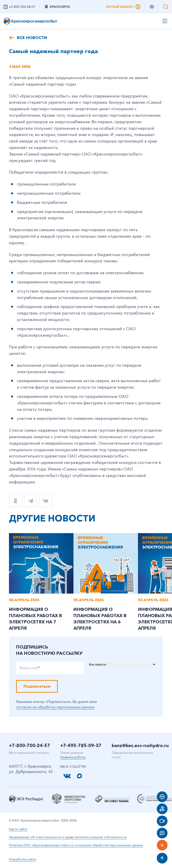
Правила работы (73, 758)
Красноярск (57, 7)
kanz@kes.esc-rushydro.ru (140, 746)
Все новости (32, 38)
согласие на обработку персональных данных (55, 707)
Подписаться (37, 687)
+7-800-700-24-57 (30, 746)
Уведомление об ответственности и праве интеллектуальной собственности (68, 838)
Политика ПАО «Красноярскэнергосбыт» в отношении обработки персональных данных (76, 846)
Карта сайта (18, 829)
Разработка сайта (23, 860)
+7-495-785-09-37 (81, 746)
